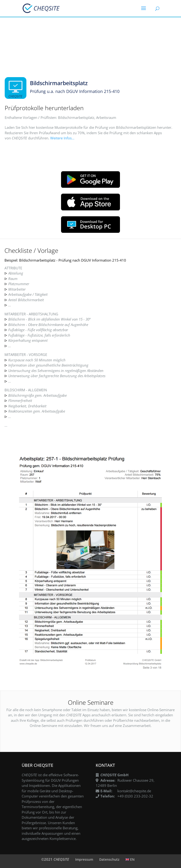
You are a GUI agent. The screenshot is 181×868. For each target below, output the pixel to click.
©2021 (55, 859)
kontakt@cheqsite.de (134, 791)
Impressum (84, 859)
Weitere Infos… (62, 138)
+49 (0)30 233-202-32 (135, 796)
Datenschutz (109, 859)
